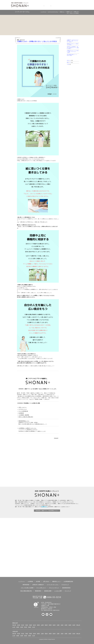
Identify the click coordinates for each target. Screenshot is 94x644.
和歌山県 (78, 625)
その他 (68, 64)
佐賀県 (22, 627)
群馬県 (38, 625)
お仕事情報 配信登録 (27, 529)
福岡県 (18, 627)
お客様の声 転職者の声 (27, 546)
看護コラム (69, 62)
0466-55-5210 (47, 610)
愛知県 (46, 625)
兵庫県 (66, 625)
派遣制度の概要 (48, 591)
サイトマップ (68, 591)
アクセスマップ (65, 585)
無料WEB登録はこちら (24, 421)
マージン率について (41, 588)
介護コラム (62, 12)
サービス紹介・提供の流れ (48, 546)
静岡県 (50, 625)
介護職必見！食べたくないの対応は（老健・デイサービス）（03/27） (73, 52)
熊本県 (26, 627)
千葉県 (27, 625)
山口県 (14, 627)
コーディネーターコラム (53, 12)
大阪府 (62, 625)
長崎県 (30, 627)
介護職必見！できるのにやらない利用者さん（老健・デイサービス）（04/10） (73, 41)
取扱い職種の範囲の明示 (26, 591)
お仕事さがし (44, 507)
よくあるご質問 (58, 591)
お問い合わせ (46, 581)
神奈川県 (14, 625)
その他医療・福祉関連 (24, 415)
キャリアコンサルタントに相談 (48, 474)
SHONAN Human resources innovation (36, 605)
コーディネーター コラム (27, 563)
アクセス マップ (48, 563)
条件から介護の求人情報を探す (26, 417)
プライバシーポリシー (54, 588)
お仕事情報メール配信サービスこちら (27, 428)
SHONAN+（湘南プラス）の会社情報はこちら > (47, 511)
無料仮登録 (55, 6)
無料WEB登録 (48, 529)
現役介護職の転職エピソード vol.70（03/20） (72, 55)
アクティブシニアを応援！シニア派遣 (64, 474)
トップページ (43, 12)
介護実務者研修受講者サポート (32, 474)
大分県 (33, 627)
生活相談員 (21, 413)
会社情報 (47, 6)
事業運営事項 (38, 591)
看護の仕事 (15, 623)
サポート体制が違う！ (40, 455)
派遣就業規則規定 (66, 588)
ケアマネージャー (23, 409)
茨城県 (30, 625)
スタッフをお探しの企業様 (27, 588)
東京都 (19, 625)
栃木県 (34, 625)
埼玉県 (23, 625)
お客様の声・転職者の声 (38, 585)
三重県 (58, 625)
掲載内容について (56, 581)
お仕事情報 (40, 6)
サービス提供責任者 (23, 411)
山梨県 (42, 625)
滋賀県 (70, 625)
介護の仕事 (15, 631)
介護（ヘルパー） (23, 407)
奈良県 (74, 625)
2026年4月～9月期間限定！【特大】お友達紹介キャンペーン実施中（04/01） (73, 48)
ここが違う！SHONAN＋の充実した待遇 (56, 455)
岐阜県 (54, 625)
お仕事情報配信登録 (68, 581)
